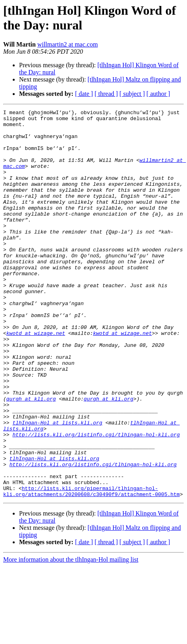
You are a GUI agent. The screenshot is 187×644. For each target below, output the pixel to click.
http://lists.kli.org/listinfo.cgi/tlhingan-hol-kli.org (96, 500)
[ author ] (158, 94)
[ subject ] (132, 94)
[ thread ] (106, 94)
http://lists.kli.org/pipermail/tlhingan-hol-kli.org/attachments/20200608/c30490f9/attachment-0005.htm (92, 568)
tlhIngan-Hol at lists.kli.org (57, 486)
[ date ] (84, 94)
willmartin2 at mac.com (67, 44)
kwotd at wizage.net (36, 378)
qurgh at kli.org (31, 457)
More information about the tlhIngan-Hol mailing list (71, 637)
